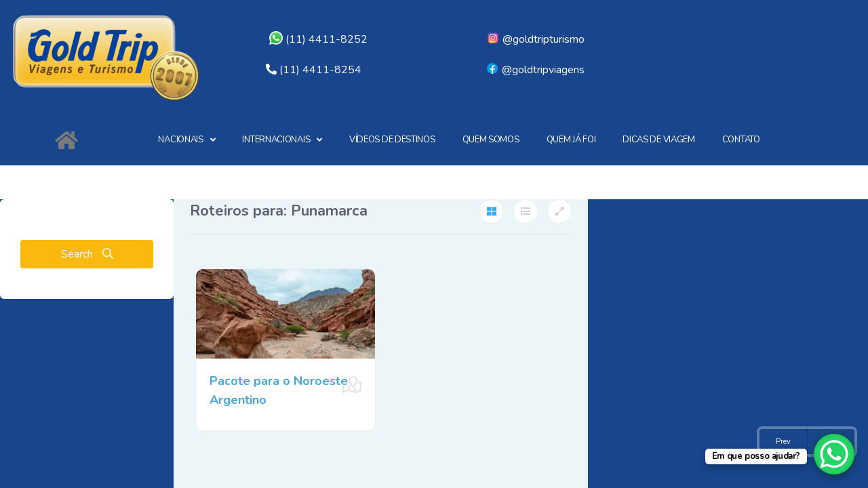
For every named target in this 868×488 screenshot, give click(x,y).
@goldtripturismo (535, 39)
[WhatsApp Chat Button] (834, 454)
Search (87, 254)
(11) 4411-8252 (318, 39)
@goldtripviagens (535, 70)
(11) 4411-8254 (320, 70)
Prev (783, 442)
